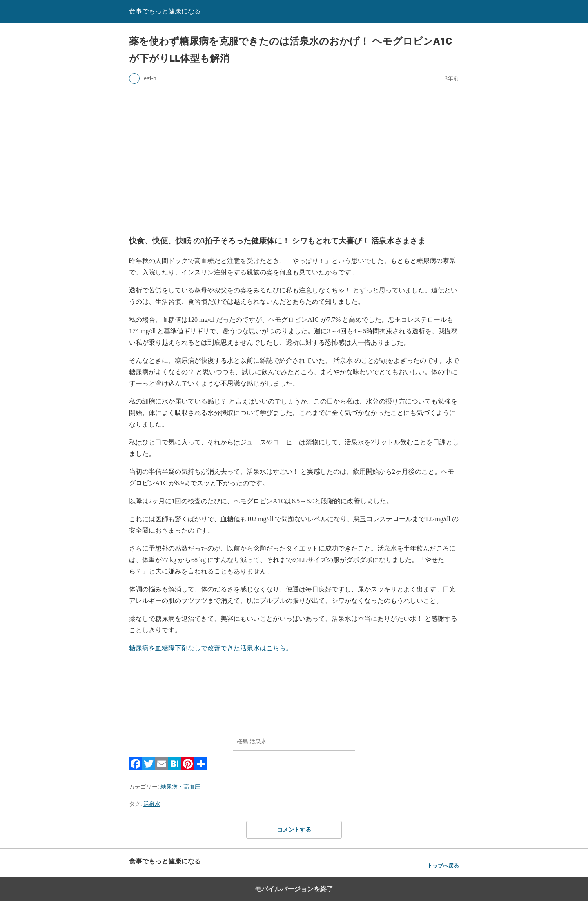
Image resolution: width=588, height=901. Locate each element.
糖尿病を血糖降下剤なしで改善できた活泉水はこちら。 (211, 648)
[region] (294, 158)
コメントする (294, 830)
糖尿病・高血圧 (180, 787)
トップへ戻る (443, 866)
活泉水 (152, 804)
